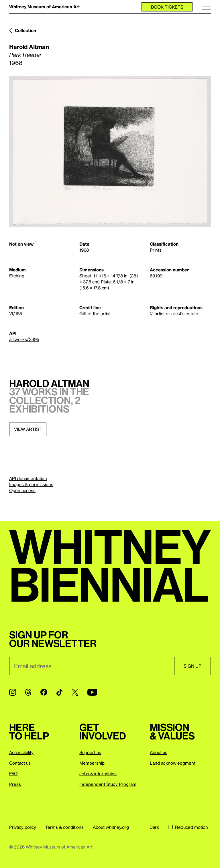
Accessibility (21, 752)
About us (159, 752)
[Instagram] (13, 692)
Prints (156, 250)
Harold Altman (29, 47)
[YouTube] (92, 692)
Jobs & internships (98, 774)
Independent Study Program (108, 784)
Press (15, 784)
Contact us (20, 763)
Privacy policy (23, 827)
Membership (92, 763)
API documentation (28, 478)
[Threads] (28, 692)
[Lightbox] (110, 152)
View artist (28, 429)
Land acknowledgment (173, 763)
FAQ (13, 774)
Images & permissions (31, 484)
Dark (151, 827)
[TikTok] (59, 692)
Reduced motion (188, 827)
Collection (25, 30)
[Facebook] (44, 692)
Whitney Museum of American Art (45, 7)
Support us (90, 752)
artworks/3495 (24, 339)
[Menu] (206, 7)
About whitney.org (111, 827)
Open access (22, 490)
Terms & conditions (64, 827)
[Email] (92, 666)
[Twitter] (75, 692)
